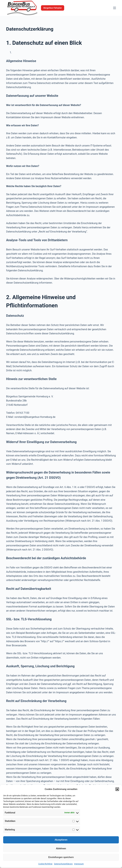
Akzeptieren (61, 847)
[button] (117, 796)
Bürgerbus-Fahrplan (53, 8)
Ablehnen (61, 856)
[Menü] (115, 8)
